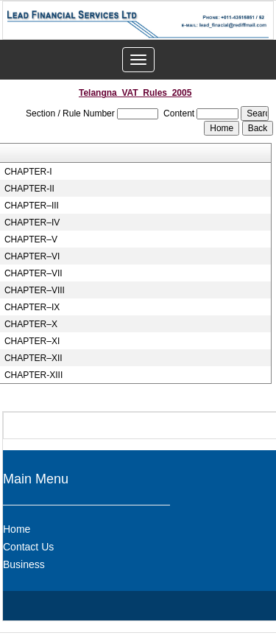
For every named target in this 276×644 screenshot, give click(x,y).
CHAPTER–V (31, 239)
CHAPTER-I (28, 172)
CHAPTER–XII (33, 358)
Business (24, 564)
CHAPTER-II (29, 189)
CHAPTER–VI (32, 256)
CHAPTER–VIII (35, 290)
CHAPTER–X (31, 324)
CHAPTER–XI (32, 341)
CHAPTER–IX (32, 307)
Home (17, 529)
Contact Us (28, 547)
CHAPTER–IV (32, 223)
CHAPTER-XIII (33, 375)
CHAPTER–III (32, 206)
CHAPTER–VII (33, 273)
